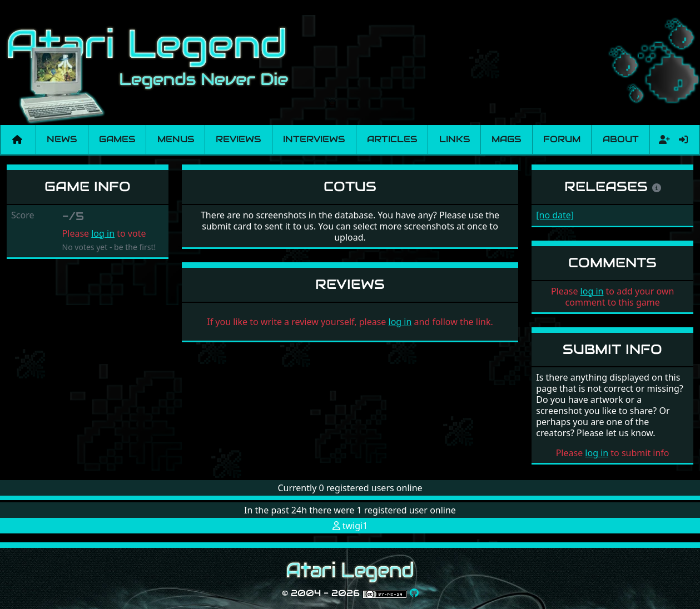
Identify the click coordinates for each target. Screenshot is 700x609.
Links (455, 139)
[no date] (555, 215)
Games (117, 139)
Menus (176, 139)
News (62, 139)
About (621, 139)
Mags (506, 139)
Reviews (238, 139)
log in (103, 233)
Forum (562, 139)
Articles (392, 139)
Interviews (314, 139)
